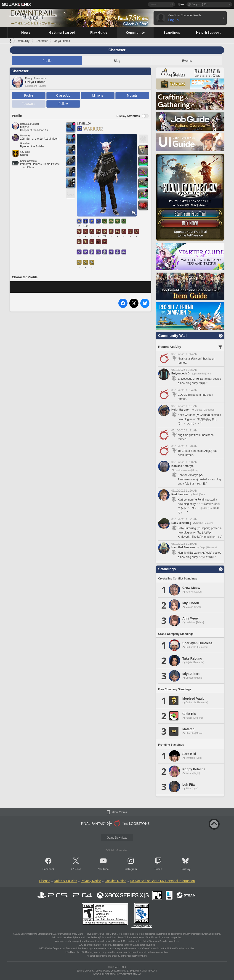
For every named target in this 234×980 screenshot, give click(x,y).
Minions (98, 95)
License (45, 881)
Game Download (117, 838)
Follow (63, 104)
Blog (117, 61)
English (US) (200, 4)
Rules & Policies (65, 881)
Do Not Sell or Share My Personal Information (162, 881)
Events (187, 61)
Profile (47, 61)
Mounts (132, 95)
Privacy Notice (91, 881)
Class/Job (63, 95)
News (78, 869)
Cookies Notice (115, 881)
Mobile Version (119, 812)
